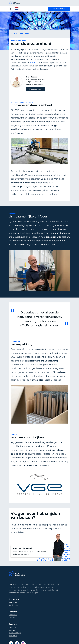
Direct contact (35, 89)
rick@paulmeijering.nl (35, 84)
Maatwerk (13, 615)
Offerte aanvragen (58, 8)
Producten (13, 602)
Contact (12, 618)
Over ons (12, 627)
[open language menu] (17, 9)
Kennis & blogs (15, 633)
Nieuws (12, 630)
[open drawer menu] (68, 3)
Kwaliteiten (13, 605)
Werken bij (13, 636)
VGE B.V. (34, 63)
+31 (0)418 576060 (34, 82)
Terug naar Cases (20, 33)
